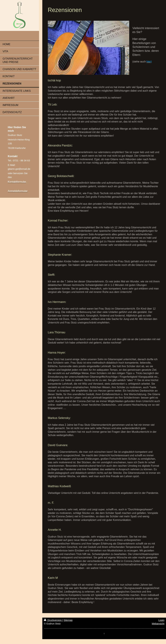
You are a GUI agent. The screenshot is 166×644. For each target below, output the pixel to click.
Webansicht (158, 624)
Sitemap (68, 620)
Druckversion (53, 620)
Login (161, 620)
